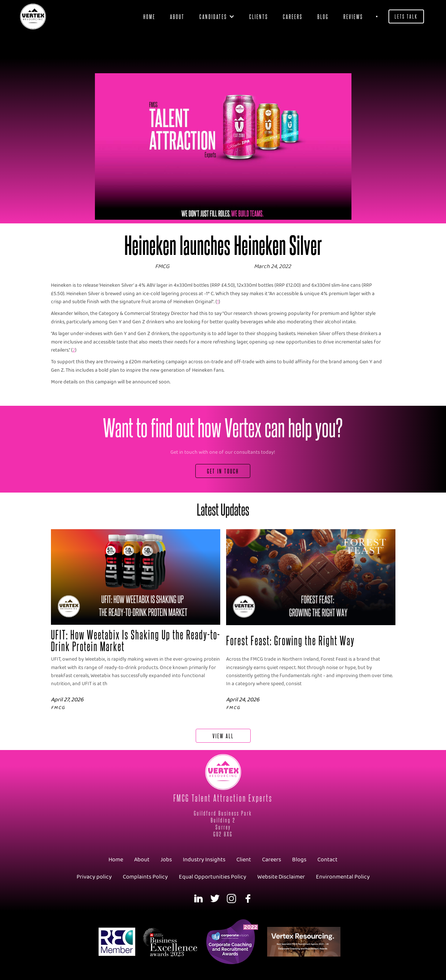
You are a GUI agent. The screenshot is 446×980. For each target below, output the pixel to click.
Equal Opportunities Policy (213, 877)
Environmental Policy (343, 877)
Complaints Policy (145, 877)
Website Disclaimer (281, 877)
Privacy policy (94, 877)
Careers (293, 16)
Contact (327, 860)
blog (323, 16)
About (177, 16)
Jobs (166, 860)
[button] (217, 16)
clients (259, 16)
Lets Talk (406, 16)
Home (149, 16)
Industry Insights (204, 860)
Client (244, 860)
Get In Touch (223, 471)
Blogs (299, 860)
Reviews (353, 16)
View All (223, 736)
